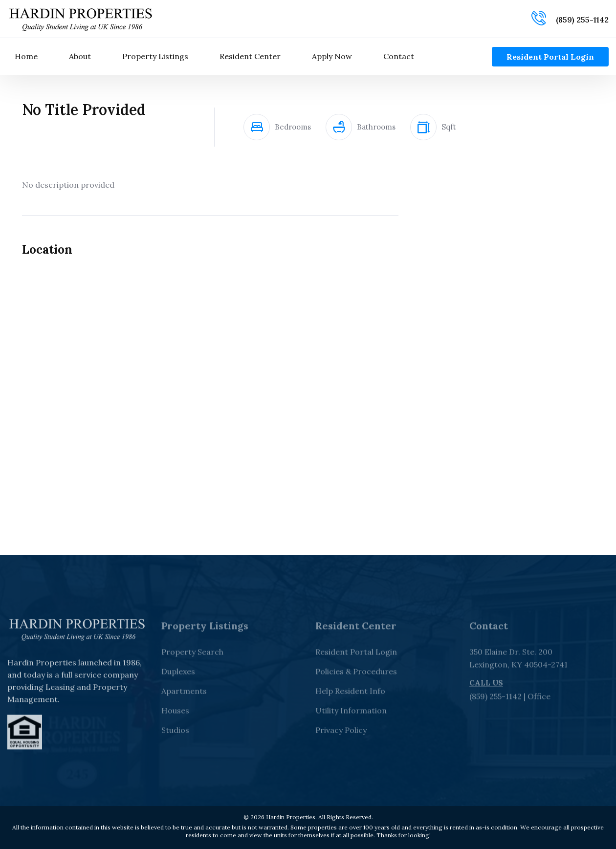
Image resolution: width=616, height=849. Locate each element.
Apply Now (332, 56)
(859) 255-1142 (582, 20)
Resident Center (250, 56)
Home (26, 56)
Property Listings (155, 56)
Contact (399, 56)
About (80, 56)
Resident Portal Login (550, 57)
